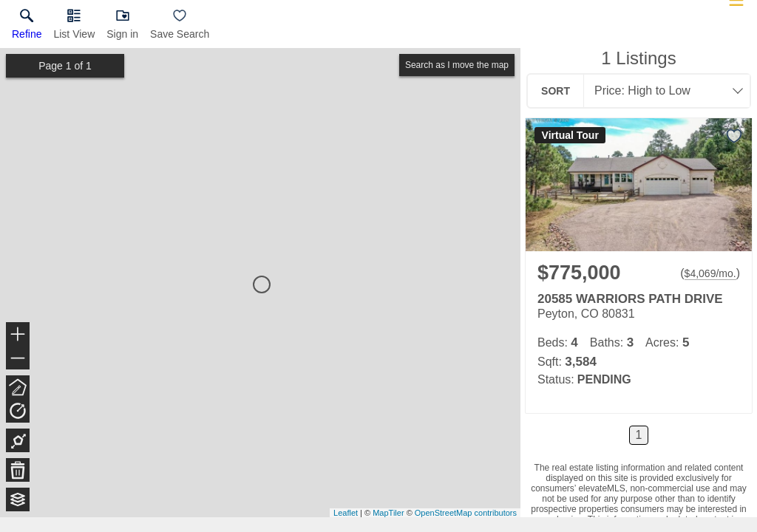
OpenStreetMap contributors (466, 513)
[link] (27, 27)
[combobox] (662, 91)
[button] (74, 27)
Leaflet (346, 513)
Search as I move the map (457, 65)
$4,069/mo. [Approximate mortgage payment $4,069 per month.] (710, 273)
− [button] (18, 358)
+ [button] (18, 335)
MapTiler (388, 513)
